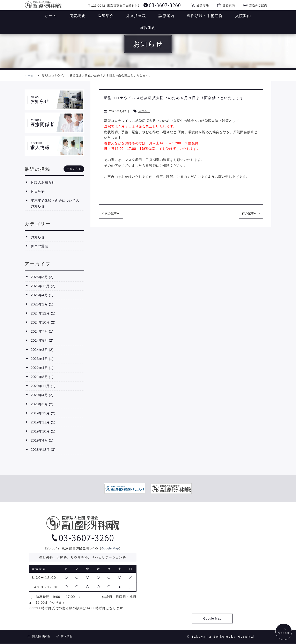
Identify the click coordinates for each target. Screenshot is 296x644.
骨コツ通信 (39, 247)
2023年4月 (42, 359)
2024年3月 (42, 350)
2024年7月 (42, 332)
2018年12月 (43, 450)
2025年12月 (43, 287)
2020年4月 (42, 396)
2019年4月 (42, 441)
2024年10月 (43, 323)
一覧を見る (74, 169)
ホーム (30, 76)
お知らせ (145, 121)
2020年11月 (43, 387)
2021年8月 (42, 377)
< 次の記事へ (112, 223)
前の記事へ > (250, 223)
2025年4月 (42, 296)
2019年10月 (43, 432)
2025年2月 (42, 305)
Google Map (110, 549)
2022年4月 (42, 368)
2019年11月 (43, 423)
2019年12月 (43, 414)
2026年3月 (42, 278)
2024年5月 (42, 341)
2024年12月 (43, 314)
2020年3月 (42, 405)
